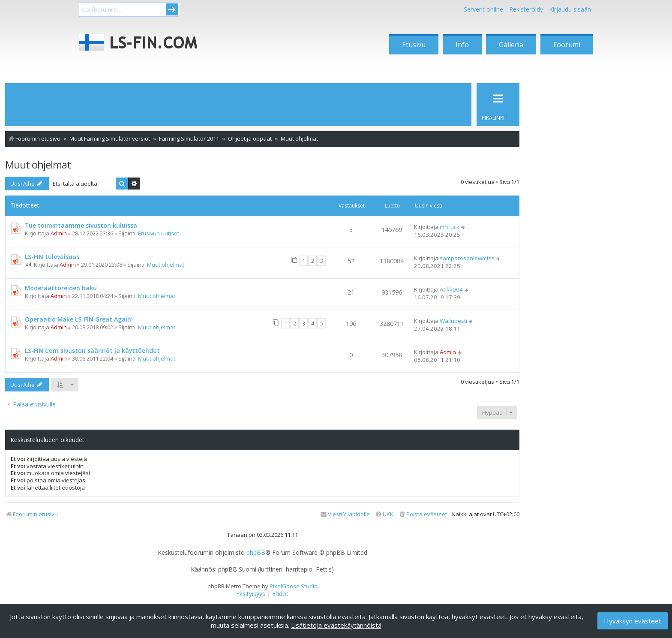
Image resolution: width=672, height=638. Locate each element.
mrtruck (450, 227)
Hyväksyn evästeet (633, 621)
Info (462, 45)
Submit (172, 9)
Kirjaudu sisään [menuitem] (570, 9)
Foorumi (567, 45)
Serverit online (483, 9)
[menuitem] (423, 514)
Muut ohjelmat (38, 164)
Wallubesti (453, 321)
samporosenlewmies (467, 258)
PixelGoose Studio (294, 586)
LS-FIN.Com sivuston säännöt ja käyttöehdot (92, 351)
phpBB (256, 553)
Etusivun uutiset (159, 233)
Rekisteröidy (526, 9)
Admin (59, 233)
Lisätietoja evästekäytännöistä (336, 625)
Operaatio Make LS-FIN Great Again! (79, 319)
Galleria (511, 45)
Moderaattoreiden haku (61, 288)
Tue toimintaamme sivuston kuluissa (81, 225)
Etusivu (414, 45)
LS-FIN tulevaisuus (52, 257)
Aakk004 (451, 289)
